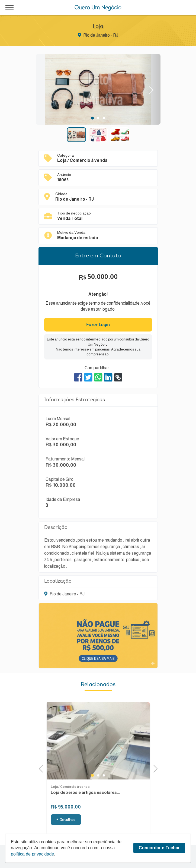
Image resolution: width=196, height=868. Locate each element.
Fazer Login (98, 325)
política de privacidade (32, 854)
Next (150, 89)
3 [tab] (104, 118)
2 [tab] (98, 118)
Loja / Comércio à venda (70, 810)
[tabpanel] (98, 90)
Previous (43, 768)
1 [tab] (92, 118)
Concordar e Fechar (159, 848)
